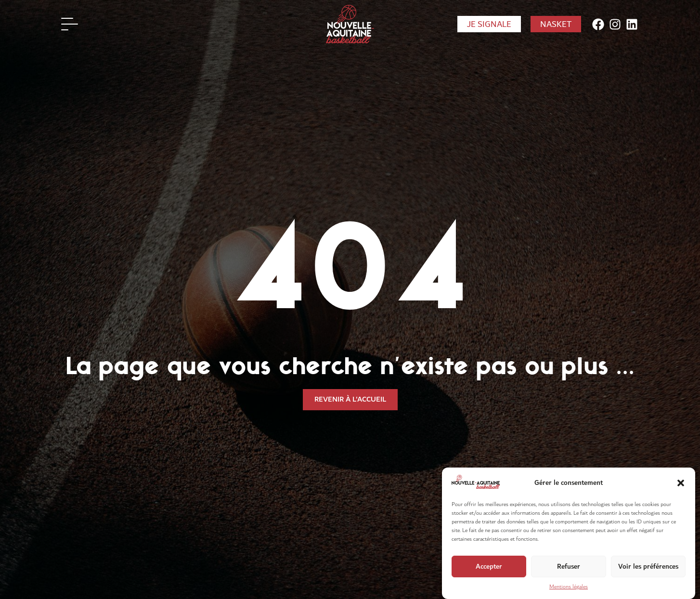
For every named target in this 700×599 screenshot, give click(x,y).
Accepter (489, 577)
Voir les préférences (648, 577)
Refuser (569, 577)
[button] (681, 493)
